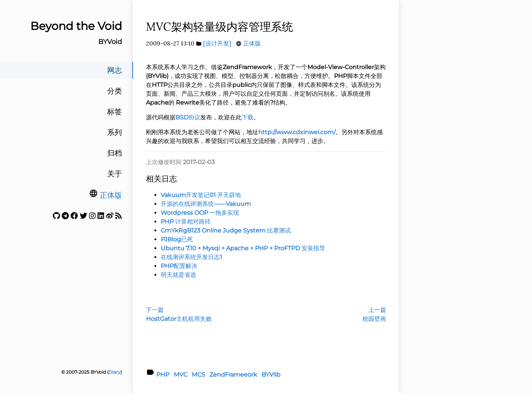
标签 (115, 112)
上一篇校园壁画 (374, 314)
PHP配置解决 (179, 266)
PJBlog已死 (177, 239)
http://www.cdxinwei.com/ (297, 132)
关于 (115, 174)
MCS (198, 375)
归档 (115, 153)
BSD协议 (188, 117)
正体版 (111, 195)
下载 (248, 117)
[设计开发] (217, 43)
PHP (163, 375)
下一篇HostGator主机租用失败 (179, 314)
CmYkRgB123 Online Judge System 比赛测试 (226, 230)
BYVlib (271, 375)
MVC (180, 375)
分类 (115, 91)
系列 (115, 132)
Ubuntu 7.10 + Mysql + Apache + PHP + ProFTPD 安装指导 (243, 248)
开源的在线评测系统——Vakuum (206, 204)
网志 (115, 70)
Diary (115, 372)
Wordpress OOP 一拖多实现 (200, 213)
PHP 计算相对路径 (186, 222)
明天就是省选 (178, 275)
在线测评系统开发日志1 (191, 257)
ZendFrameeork (233, 375)
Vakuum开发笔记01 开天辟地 (201, 195)
